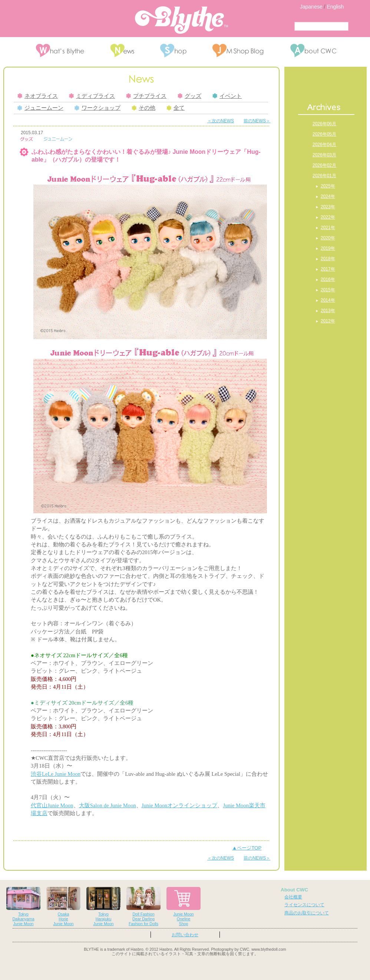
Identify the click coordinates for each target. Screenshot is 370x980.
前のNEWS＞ (257, 121)
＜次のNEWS (221, 121)
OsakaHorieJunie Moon (63, 906)
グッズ (189, 96)
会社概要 (293, 897)
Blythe (181, 20)
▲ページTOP (247, 848)
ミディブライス (92, 96)
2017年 (328, 269)
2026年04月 (324, 145)
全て (176, 108)
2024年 (328, 196)
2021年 (328, 228)
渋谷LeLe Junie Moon (56, 774)
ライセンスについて (304, 905)
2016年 (328, 279)
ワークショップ (98, 108)
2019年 (328, 248)
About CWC (294, 890)
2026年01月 (324, 176)
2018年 (328, 259)
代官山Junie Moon (52, 805)
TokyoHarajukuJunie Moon (103, 906)
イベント (227, 96)
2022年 (328, 217)
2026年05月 (324, 134)
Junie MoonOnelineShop (184, 906)
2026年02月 (324, 165)
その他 (143, 108)
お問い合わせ (185, 935)
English (335, 7)
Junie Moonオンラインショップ (180, 805)
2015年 (328, 290)
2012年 (328, 321)
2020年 (328, 238)
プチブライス (146, 96)
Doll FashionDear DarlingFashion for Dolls (143, 906)
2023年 (328, 207)
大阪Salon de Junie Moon (108, 805)
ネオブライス (38, 96)
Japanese (311, 7)
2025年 (328, 186)
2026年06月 (324, 124)
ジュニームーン (40, 108)
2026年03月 (324, 155)
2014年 (328, 300)
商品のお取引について (307, 913)
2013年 (328, 311)
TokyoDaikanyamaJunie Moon (23, 906)
